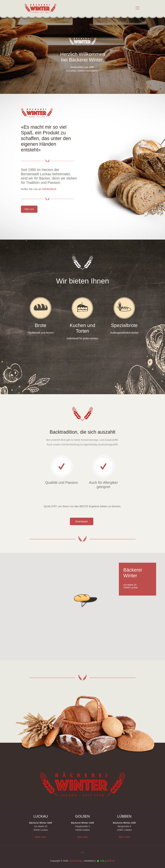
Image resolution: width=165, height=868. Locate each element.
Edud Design (76, 861)
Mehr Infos (41, 837)
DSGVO (111, 861)
